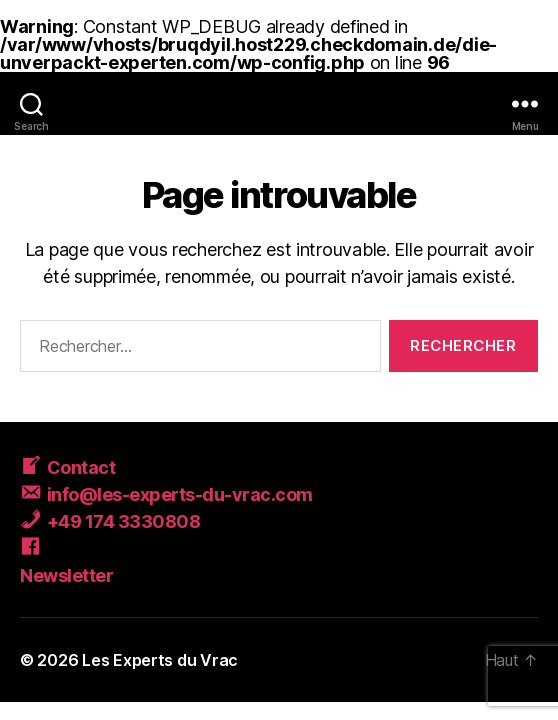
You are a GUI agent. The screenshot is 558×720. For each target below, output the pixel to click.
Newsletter (66, 575)
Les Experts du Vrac (160, 660)
